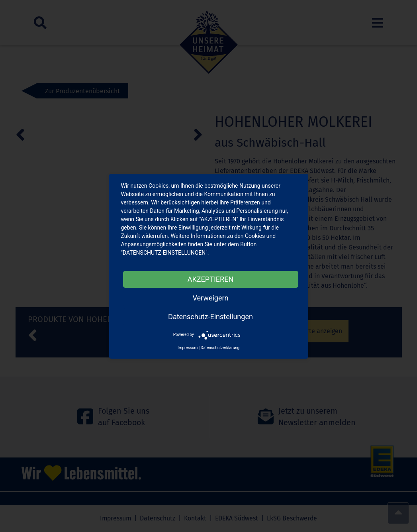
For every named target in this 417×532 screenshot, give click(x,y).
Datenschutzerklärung (220, 348)
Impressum (188, 348)
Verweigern (210, 298)
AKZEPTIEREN (210, 279)
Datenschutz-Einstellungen (210, 317)
